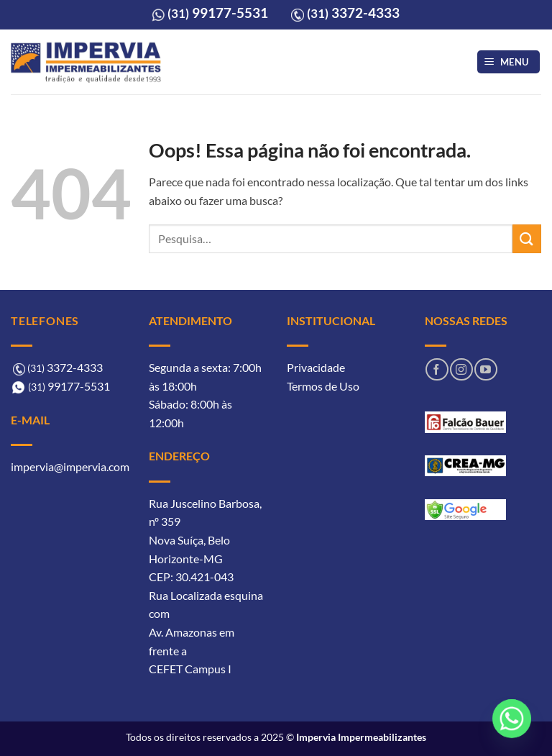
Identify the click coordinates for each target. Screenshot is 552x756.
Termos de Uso (323, 386)
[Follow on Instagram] (461, 369)
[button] (509, 62)
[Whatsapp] (512, 719)
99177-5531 (218, 13)
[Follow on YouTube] (486, 369)
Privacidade (316, 367)
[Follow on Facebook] (437, 369)
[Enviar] (527, 238)
